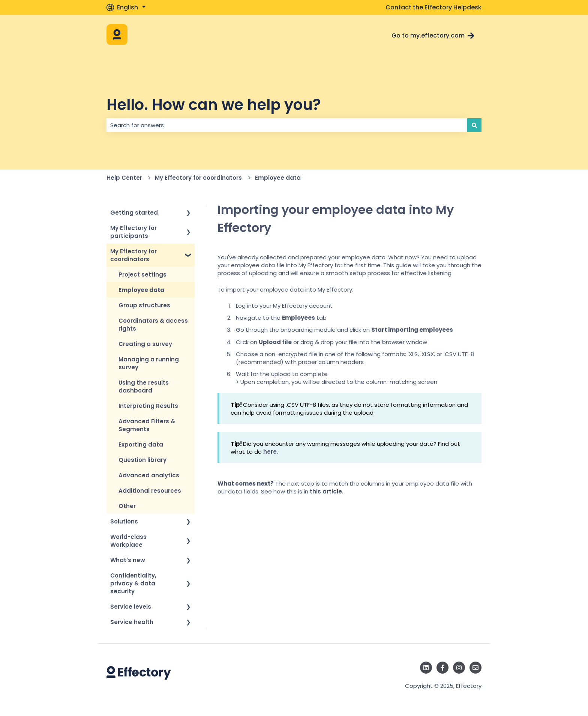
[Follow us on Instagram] (459, 668)
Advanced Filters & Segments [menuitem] (147, 425)
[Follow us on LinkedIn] (426, 668)
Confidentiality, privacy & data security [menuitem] (133, 583)
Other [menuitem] (127, 506)
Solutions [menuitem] (124, 521)
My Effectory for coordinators (198, 178)
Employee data (278, 178)
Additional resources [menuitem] (150, 491)
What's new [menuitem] (128, 560)
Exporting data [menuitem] (141, 444)
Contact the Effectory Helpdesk (433, 8)
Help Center (124, 178)
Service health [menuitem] (132, 622)
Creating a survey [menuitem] (145, 344)
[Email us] (475, 668)
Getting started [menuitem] (134, 213)
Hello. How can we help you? (214, 105)
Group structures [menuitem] (144, 305)
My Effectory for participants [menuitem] (133, 232)
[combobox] (287, 125)
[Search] (474, 125)
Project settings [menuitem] (142, 275)
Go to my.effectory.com (433, 35)
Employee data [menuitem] (141, 290)
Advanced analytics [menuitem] (149, 475)
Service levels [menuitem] (131, 607)
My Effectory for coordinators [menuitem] (133, 255)
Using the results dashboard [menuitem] (144, 387)
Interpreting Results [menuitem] (148, 406)
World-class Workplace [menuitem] (128, 541)
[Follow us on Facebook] (442, 668)
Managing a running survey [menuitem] (149, 363)
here (270, 452)
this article (326, 491)
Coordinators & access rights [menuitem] (153, 325)
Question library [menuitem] (142, 460)
